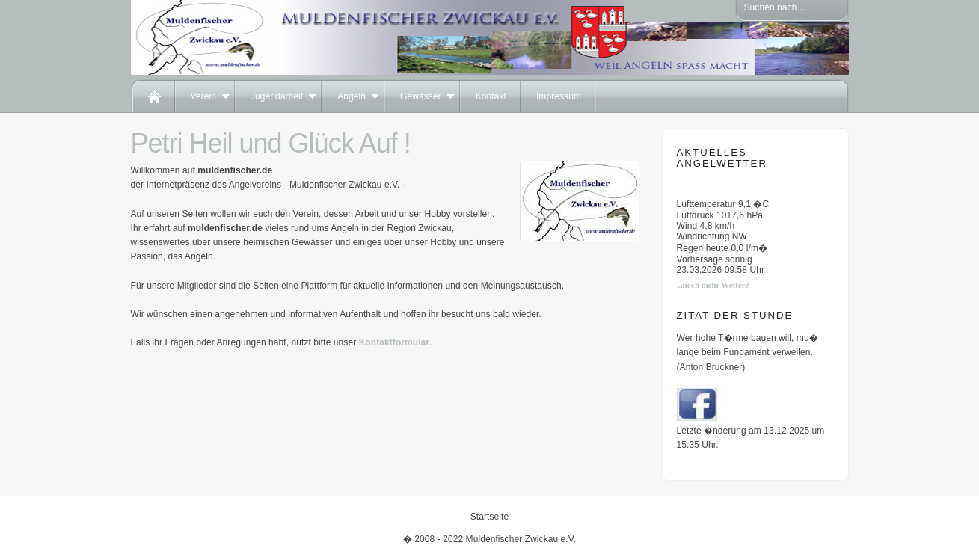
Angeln (352, 96)
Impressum (559, 96)
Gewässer (421, 96)
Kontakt (491, 96)
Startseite (489, 517)
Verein (203, 96)
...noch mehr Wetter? (713, 285)
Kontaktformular (394, 342)
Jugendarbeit (277, 96)
